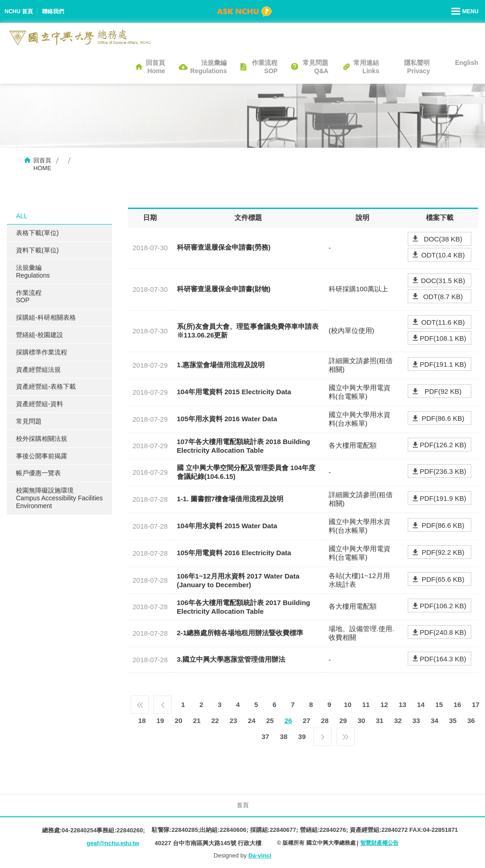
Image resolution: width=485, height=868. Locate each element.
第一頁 (140, 702)
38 (284, 737)
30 (361, 721)
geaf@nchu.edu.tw (113, 843)
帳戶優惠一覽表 (38, 473)
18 (142, 721)
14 (421, 705)
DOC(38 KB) (443, 239)
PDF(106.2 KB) (443, 606)
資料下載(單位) (37, 250)
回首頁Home (155, 67)
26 (288, 721)
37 (265, 737)
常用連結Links (366, 67)
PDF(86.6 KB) (443, 418)
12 (384, 705)
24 (252, 721)
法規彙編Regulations (208, 67)
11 (366, 705)
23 (233, 721)
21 (197, 721)
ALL (22, 216)
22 (215, 721)
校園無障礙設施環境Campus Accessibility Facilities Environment (59, 498)
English (466, 63)
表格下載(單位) (37, 233)
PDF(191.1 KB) (443, 364)
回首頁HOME (42, 164)
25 (270, 721)
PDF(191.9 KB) (443, 498)
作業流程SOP (265, 67)
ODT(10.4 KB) (443, 255)
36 (471, 721)
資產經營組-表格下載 (46, 386)
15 (439, 705)
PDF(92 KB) (443, 391)
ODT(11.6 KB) (443, 322)
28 (325, 721)
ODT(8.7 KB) (443, 297)
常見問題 (29, 421)
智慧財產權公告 (379, 843)
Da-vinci (260, 855)
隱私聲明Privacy (417, 67)
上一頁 (163, 702)
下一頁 (323, 734)
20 (179, 721)
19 (160, 721)
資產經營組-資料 (40, 404)
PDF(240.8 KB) (443, 632)
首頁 (243, 805)
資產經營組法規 (38, 370)
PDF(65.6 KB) (443, 579)
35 (453, 721)
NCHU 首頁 (19, 11)
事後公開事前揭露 (42, 456)
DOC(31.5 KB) (443, 281)
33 (416, 721)
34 (434, 721)
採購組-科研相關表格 (46, 317)
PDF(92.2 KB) (443, 552)
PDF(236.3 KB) (443, 471)
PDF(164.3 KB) (443, 659)
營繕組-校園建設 (40, 335)
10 (348, 705)
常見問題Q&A (315, 67)
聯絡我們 (53, 11)
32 (398, 721)
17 (476, 705)
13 (402, 705)
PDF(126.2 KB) (443, 445)
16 (457, 705)
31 (380, 721)
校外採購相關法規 (42, 439)
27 (306, 721)
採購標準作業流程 (42, 352)
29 (343, 721)
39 (302, 737)
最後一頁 (346, 734)
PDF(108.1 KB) (443, 338)
